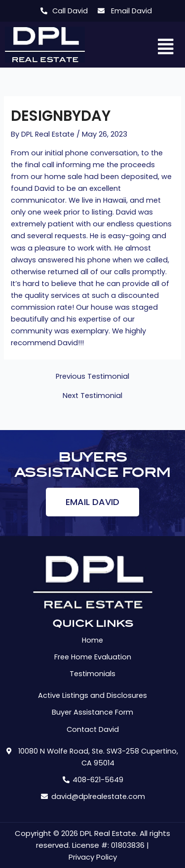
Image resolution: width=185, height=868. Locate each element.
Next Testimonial (92, 396)
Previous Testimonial (92, 377)
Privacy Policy (93, 857)
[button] (166, 47)
